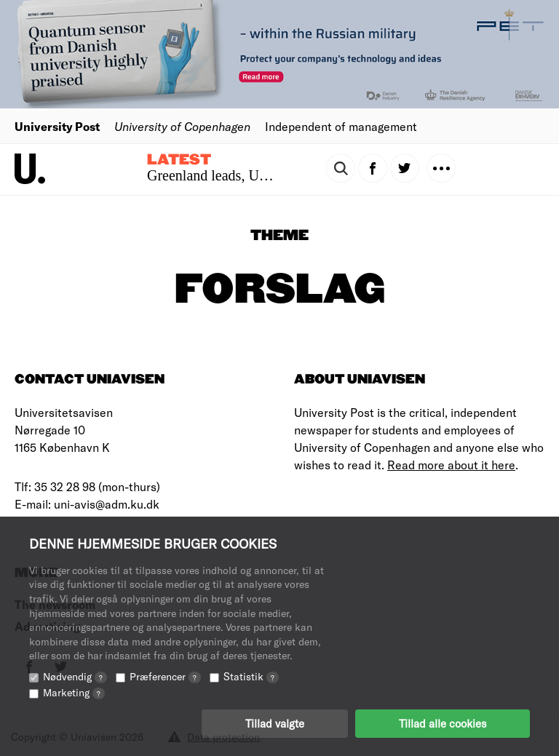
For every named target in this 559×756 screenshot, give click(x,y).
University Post (57, 126)
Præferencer (165, 676)
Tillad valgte (275, 723)
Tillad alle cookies (443, 723)
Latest (179, 160)
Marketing (74, 692)
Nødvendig (75, 676)
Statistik (251, 676)
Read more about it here (451, 465)
